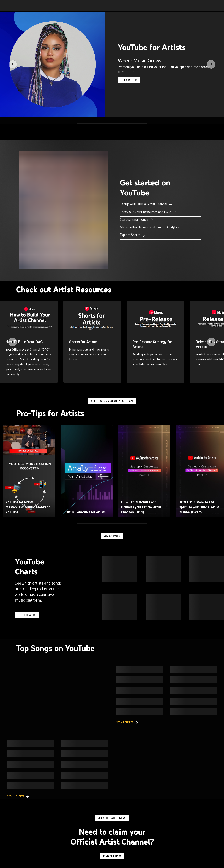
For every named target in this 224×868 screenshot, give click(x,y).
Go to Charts (27, 615)
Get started (129, 80)
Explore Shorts (130, 235)
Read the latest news (112, 818)
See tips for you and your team (112, 401)
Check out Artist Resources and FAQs (146, 212)
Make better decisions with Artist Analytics (150, 227)
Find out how (112, 856)
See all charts (125, 722)
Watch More (112, 536)
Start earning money (134, 219)
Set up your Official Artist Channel (144, 204)
